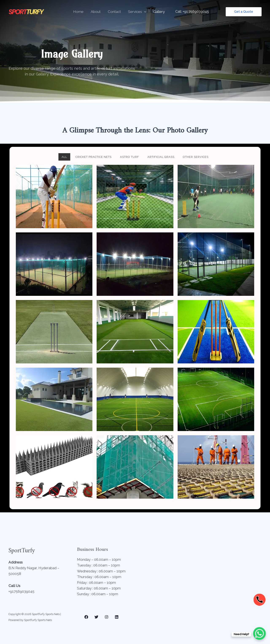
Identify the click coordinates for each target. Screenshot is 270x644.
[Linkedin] (117, 617)
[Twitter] (96, 617)
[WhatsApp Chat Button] (259, 633)
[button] (144, 12)
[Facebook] (86, 617)
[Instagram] (107, 617)
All (64, 157)
